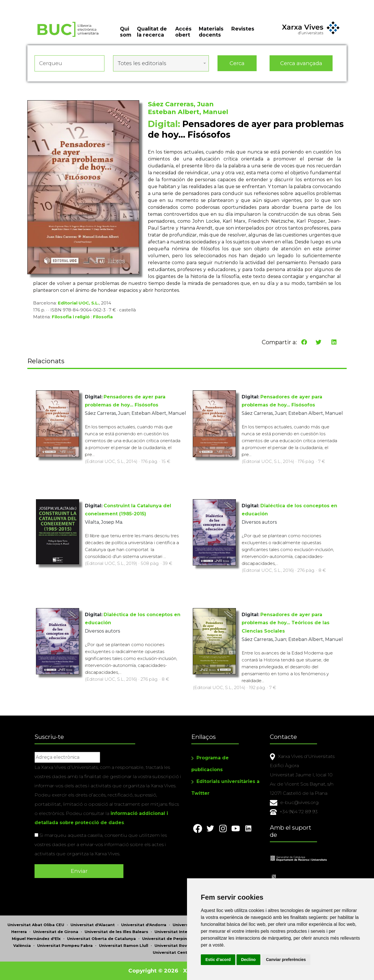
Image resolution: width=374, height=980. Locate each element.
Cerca (237, 63)
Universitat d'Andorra (144, 925)
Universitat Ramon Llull (124, 945)
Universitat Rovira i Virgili (181, 945)
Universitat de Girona (56, 932)
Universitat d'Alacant (93, 925)
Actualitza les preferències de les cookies (53, 4)
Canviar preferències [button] (286, 960)
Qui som (126, 32)
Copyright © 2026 (153, 971)
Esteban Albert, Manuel (188, 112)
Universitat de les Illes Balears (116, 932)
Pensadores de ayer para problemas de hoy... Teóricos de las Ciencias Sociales (286, 623)
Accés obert (183, 32)
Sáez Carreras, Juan (181, 104)
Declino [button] (248, 960)
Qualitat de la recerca (152, 32)
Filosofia (103, 317)
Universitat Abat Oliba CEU (36, 925)
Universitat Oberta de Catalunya (101, 939)
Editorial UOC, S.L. (78, 303)
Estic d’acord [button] (218, 960)
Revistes (243, 29)
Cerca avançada (301, 63)
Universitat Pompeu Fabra (65, 945)
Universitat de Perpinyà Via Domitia (180, 939)
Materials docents (211, 32)
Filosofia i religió (71, 317)
